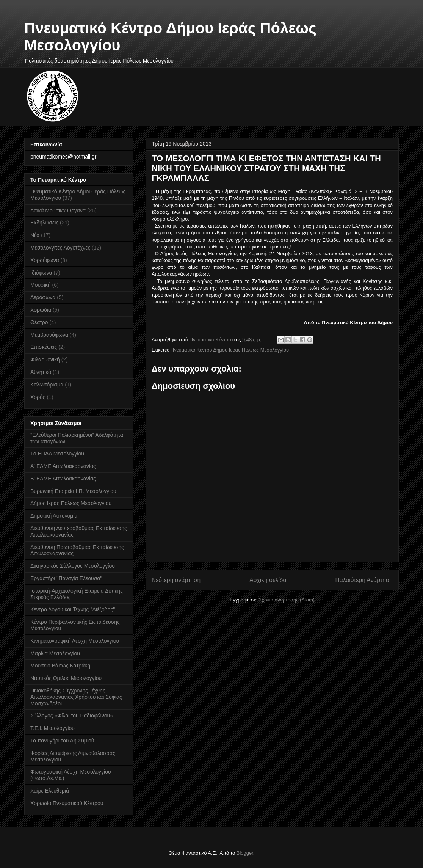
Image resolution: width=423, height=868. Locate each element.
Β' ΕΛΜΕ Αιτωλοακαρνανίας (63, 479)
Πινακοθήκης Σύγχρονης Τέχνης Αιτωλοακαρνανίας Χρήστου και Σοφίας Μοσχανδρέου (76, 697)
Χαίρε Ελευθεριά (50, 791)
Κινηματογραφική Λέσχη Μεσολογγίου (75, 641)
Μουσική (41, 285)
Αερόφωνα (43, 297)
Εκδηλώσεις (44, 223)
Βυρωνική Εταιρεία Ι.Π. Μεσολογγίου (73, 491)
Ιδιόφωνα (41, 273)
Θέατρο (39, 322)
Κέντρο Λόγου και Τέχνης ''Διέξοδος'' (73, 609)
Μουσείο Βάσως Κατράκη (60, 666)
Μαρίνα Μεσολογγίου (55, 653)
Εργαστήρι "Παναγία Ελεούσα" (66, 578)
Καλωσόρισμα (47, 385)
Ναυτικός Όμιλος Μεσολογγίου (66, 678)
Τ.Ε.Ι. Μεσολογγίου (52, 728)
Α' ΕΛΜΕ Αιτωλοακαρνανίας (63, 466)
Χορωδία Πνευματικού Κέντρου (67, 803)
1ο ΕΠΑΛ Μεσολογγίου (57, 454)
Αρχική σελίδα (268, 580)
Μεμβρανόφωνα (49, 335)
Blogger (245, 853)
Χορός (38, 397)
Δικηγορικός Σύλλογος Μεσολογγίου (73, 566)
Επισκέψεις (44, 347)
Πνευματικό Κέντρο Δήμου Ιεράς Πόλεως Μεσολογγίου (230, 350)
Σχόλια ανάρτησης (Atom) (287, 600)
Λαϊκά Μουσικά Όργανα (58, 210)
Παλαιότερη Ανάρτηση (364, 580)
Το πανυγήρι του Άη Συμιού (62, 741)
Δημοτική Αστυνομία (54, 516)
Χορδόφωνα (45, 260)
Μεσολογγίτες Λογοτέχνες (60, 248)
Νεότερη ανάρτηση (176, 580)
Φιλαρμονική (45, 359)
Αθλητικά (41, 372)
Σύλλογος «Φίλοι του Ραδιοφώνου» (72, 716)
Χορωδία (41, 310)
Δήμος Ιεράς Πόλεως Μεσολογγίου (71, 503)
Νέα (35, 235)
